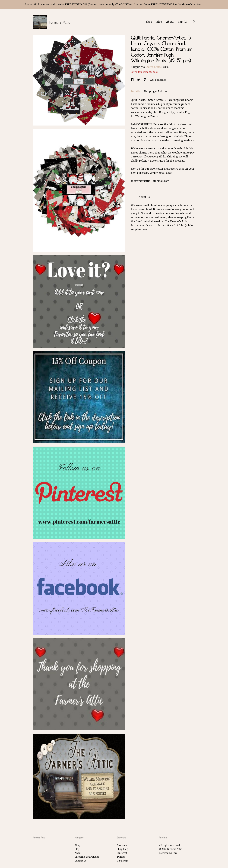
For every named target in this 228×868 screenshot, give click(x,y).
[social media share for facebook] (133, 80)
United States (153, 67)
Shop (149, 22)
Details (136, 91)
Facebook (122, 845)
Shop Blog (122, 849)
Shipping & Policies (155, 91)
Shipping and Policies (87, 857)
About (170, 22)
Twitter (121, 857)
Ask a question (158, 80)
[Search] (194, 22)
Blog (159, 22)
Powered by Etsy (168, 853)
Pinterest (122, 853)
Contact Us (81, 861)
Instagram (122, 861)
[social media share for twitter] (139, 80)
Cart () (182, 22)
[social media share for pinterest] (145, 80)
